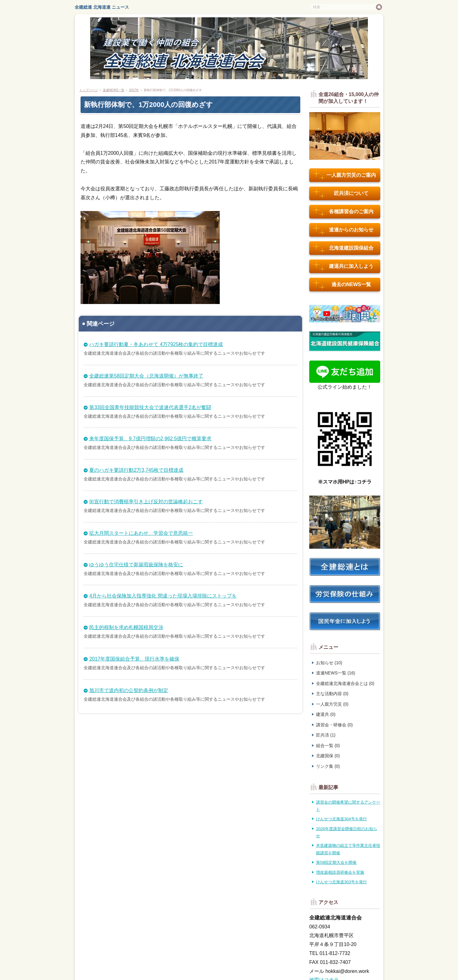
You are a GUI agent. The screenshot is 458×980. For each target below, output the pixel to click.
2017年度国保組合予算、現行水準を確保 (134, 659)
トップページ (89, 90)
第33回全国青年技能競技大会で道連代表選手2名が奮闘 (150, 407)
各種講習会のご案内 (343, 212)
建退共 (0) (326, 714)
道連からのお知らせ (343, 230)
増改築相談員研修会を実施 (340, 872)
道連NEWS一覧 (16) (336, 673)
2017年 (134, 90)
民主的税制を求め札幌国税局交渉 (126, 627)
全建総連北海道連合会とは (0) (345, 683)
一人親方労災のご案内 (345, 175)
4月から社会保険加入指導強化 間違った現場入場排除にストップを (163, 596)
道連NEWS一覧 (114, 90)
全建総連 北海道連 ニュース (102, 7)
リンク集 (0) (328, 766)
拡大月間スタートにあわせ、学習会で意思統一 (141, 533)
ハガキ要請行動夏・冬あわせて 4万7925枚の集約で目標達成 (156, 344)
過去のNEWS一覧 (342, 285)
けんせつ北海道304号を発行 (341, 819)
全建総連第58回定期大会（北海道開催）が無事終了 (146, 376)
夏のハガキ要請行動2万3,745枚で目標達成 (136, 470)
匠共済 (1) (326, 735)
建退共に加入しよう (343, 266)
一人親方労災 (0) (332, 704)
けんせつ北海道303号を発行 (341, 882)
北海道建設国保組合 (343, 248)
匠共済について (341, 193)
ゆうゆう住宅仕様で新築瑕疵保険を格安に (136, 565)
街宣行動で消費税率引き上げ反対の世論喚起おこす (146, 502)
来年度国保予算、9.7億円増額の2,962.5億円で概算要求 (150, 439)
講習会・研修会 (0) (334, 725)
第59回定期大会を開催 (336, 862)
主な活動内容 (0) (332, 694)
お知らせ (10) (329, 663)
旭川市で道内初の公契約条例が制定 (129, 690)
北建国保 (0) (328, 756)
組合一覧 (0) (328, 746)
